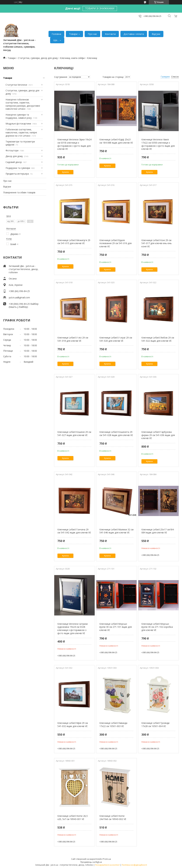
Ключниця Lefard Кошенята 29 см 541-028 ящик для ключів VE (116, 434)
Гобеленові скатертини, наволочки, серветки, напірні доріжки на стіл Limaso (21, 133)
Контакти (110, 34)
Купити (65, 172)
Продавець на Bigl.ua (91, 862)
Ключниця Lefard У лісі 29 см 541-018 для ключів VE (73, 339)
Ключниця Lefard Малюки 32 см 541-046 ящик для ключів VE (116, 531)
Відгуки (156, 34)
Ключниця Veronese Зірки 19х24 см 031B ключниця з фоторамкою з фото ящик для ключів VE (74, 144)
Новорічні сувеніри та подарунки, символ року (19, 116)
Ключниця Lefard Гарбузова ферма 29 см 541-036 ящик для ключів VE (158, 435)
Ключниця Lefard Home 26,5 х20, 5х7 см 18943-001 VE (73, 817)
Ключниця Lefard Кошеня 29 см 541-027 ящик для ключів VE (74, 434)
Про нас (92, 34)
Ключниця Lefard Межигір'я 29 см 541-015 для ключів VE (74, 242)
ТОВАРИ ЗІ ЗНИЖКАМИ (100, 8)
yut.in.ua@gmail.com (19, 297)
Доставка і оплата (134, 34)
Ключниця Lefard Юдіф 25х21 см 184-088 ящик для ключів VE (116, 141)
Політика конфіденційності (134, 865)
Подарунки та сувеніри (18, 168)
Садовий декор (14, 162)
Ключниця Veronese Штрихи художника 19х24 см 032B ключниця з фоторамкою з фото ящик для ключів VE (73, 629)
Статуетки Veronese (16, 85)
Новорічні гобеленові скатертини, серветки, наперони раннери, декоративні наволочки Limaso (23, 104)
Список (175, 77)
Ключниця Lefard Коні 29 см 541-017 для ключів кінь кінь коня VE (157, 243)
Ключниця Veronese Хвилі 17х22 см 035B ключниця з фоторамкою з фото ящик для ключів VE (158, 144)
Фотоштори (12, 150)
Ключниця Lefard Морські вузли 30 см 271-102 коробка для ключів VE (157, 627)
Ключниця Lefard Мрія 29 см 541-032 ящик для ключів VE (73, 725)
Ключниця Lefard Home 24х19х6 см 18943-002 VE (113, 817)
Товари (73, 34)
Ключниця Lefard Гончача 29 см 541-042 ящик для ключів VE (74, 531)
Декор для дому (14, 156)
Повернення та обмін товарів (19, 192)
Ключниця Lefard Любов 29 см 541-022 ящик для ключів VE (158, 339)
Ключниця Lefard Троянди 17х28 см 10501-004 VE (155, 725)
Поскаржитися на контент (107, 865)
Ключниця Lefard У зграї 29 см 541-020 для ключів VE (116, 339)
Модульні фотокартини (18, 124)
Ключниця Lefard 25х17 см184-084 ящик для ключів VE (158, 531)
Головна (56, 34)
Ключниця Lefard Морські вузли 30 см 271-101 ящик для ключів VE (116, 627)
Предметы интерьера (17, 174)
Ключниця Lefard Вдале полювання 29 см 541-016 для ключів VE (115, 243)
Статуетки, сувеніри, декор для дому (38, 58)
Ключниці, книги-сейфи (72, 58)
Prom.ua (107, 859)
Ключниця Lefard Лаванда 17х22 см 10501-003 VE (113, 725)
